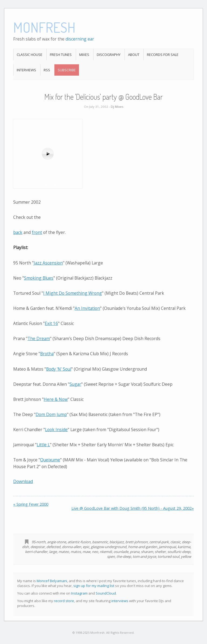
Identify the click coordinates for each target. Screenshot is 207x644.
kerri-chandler (36, 552)
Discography (109, 55)
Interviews (26, 70)
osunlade (121, 552)
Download (23, 481)
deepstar (38, 547)
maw (86, 552)
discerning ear (80, 39)
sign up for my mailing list (94, 586)
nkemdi (106, 552)
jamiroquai (167, 547)
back (18, 232)
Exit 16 (51, 323)
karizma (184, 547)
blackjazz (117, 542)
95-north (39, 542)
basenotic (100, 542)
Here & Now (56, 399)
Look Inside (56, 430)
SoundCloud (106, 593)
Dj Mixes (117, 107)
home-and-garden (143, 547)
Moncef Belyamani (52, 581)
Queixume (50, 460)
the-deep (124, 556)
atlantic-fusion (79, 542)
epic (86, 547)
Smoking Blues (39, 278)
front (37, 232)
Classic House (30, 55)
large (53, 552)
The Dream (39, 338)
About (134, 55)
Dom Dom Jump (51, 414)
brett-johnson (137, 542)
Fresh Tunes (61, 55)
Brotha (47, 354)
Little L (43, 445)
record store (64, 601)
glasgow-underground (109, 547)
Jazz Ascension (48, 263)
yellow (186, 556)
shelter (160, 552)
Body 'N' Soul (59, 369)
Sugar (75, 384)
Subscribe (67, 70)
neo (95, 552)
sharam (147, 552)
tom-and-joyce (144, 556)
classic (175, 542)
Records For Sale (163, 55)
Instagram (79, 593)
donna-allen (72, 547)
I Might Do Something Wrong (73, 293)
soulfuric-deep (179, 552)
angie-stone (57, 542)
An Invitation (87, 308)
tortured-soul (168, 556)
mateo (64, 552)
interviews (120, 601)
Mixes (84, 55)
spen (111, 556)
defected (53, 547)
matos (76, 552)
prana (135, 552)
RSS (47, 70)
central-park (159, 542)
